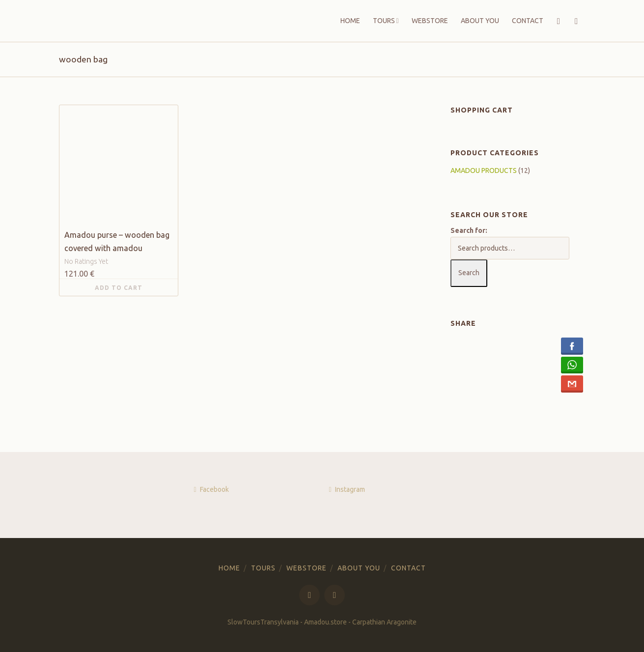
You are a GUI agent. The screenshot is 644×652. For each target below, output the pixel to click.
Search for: (469, 230)
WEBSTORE (430, 21)
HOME (350, 21)
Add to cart (119, 288)
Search (469, 273)
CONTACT (528, 21)
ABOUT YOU (480, 21)
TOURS (384, 21)
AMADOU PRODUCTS (484, 170)
